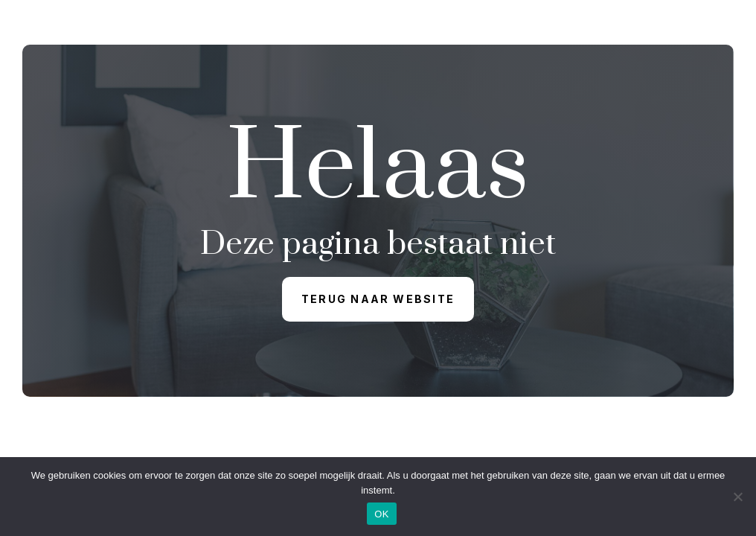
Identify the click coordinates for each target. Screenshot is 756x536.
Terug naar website (378, 299)
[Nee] (737, 497)
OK (381, 514)
